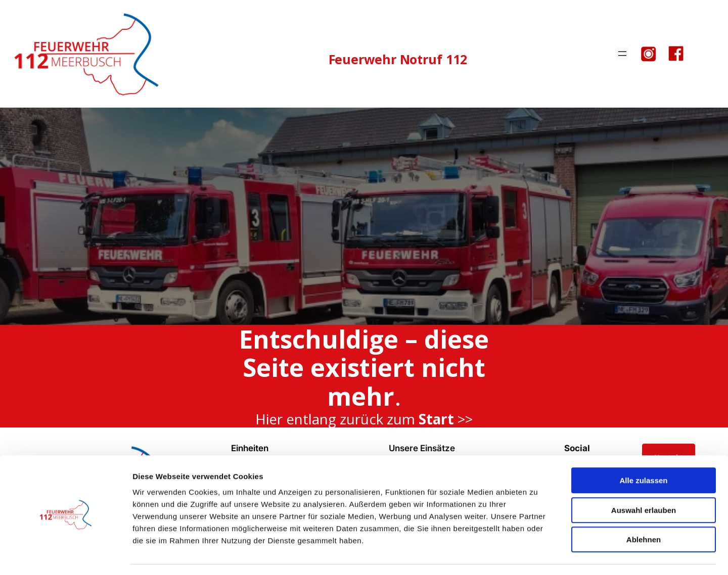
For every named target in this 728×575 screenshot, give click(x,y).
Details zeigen (538, 555)
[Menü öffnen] (622, 54)
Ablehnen (644, 511)
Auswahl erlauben (644, 481)
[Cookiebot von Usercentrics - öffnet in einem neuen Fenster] (65, 555)
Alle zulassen (643, 451)
